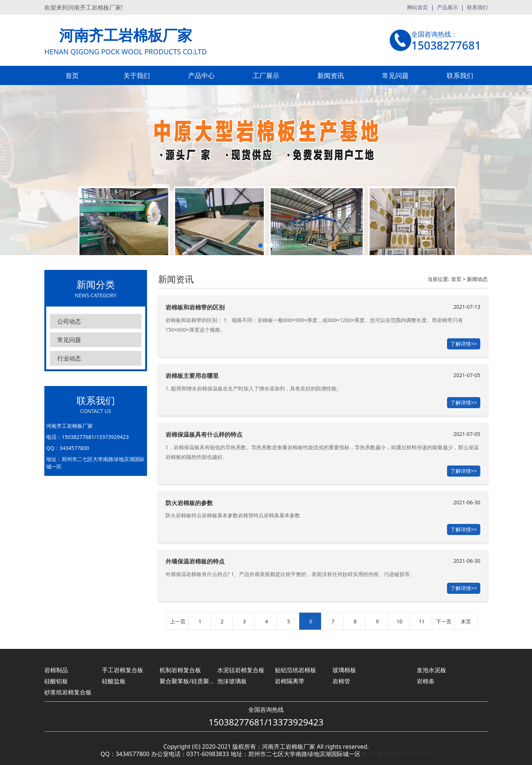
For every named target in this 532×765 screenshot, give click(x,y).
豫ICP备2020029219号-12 (397, 754)
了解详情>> (464, 344)
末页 (466, 621)
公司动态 (69, 321)
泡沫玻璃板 (232, 681)
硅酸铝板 (56, 681)
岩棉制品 (56, 670)
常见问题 (395, 75)
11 (422, 621)
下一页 (444, 621)
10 (399, 621)
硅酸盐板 (114, 681)
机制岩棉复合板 (180, 670)
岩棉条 (426, 681)
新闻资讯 (331, 75)
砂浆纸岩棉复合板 (68, 692)
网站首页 (417, 7)
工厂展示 (266, 75)
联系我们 (477, 7)
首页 (72, 75)
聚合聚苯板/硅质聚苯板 (190, 681)
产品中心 (201, 75)
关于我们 (137, 75)
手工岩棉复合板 (123, 670)
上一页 (178, 621)
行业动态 (69, 358)
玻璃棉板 (344, 670)
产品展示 (447, 7)
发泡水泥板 (432, 670)
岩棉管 (341, 681)
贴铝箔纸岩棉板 (296, 670)
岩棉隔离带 (290, 681)
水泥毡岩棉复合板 (241, 670)
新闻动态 (477, 279)
